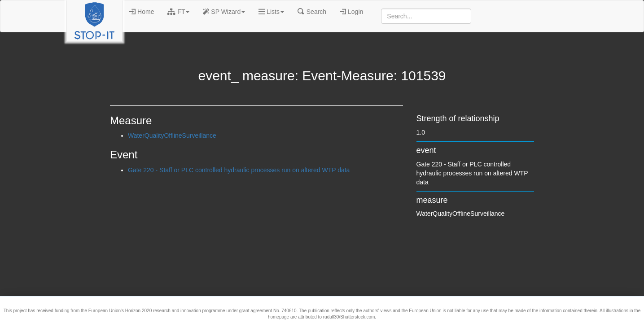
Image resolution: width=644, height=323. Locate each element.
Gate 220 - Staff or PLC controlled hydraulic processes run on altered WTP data (239, 170)
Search (312, 12)
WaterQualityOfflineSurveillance (172, 135)
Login (351, 12)
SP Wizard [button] (224, 12)
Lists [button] (271, 12)
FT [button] (178, 12)
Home (142, 12)
